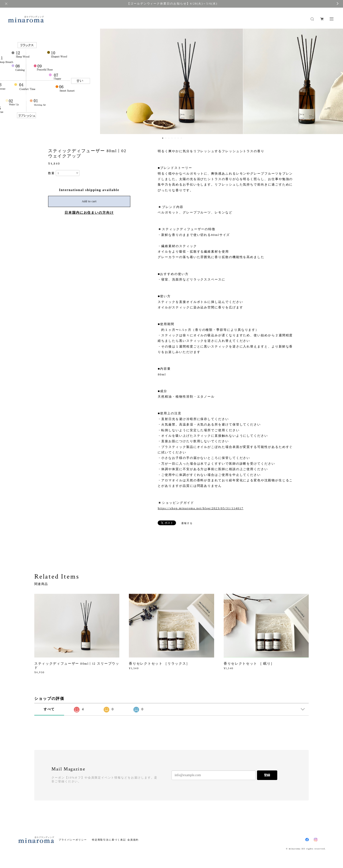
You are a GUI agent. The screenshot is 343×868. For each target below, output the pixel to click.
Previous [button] (7, 80)
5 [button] (175, 138)
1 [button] (163, 138)
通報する (187, 523)
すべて (49, 709)
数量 (51, 173)
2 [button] (166, 138)
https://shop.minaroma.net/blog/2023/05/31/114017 (201, 508)
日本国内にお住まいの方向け (89, 213)
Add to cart (89, 201)
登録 (267, 775)
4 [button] (172, 138)
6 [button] (178, 138)
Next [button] (336, 80)
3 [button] (169, 138)
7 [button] (181, 138)
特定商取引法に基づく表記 (109, 840)
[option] (171, 80)
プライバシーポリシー (73, 840)
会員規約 (133, 840)
